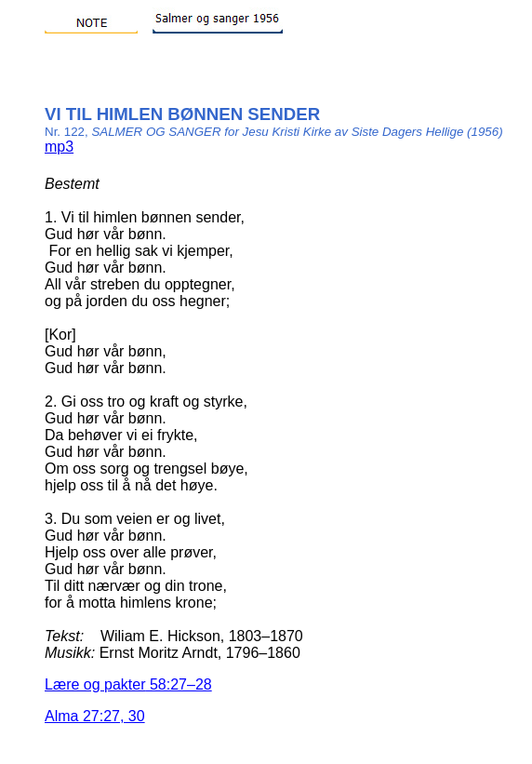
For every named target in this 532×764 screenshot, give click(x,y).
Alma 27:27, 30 (95, 716)
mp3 (59, 147)
